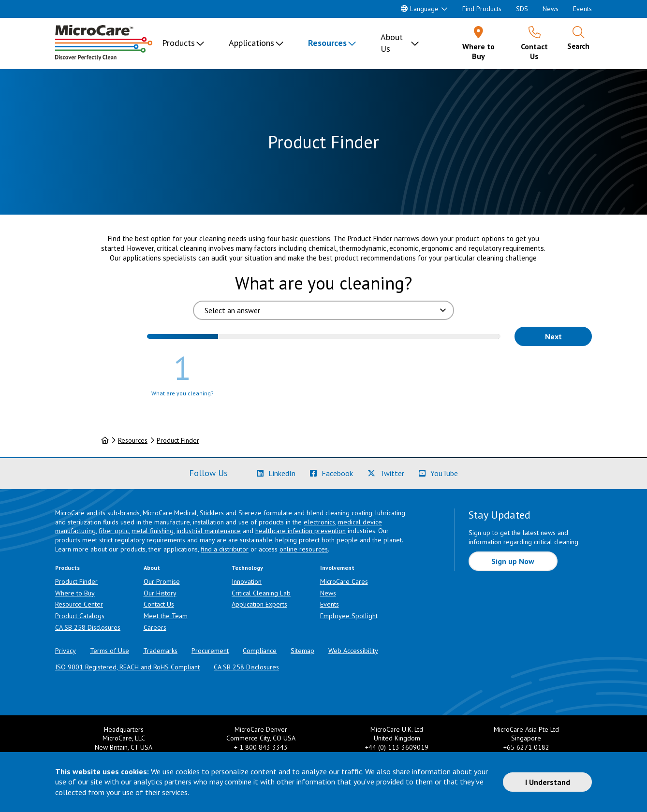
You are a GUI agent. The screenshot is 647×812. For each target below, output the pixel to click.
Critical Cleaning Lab (261, 593)
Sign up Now (513, 561)
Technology (247, 568)
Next (553, 336)
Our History (160, 593)
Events (582, 9)
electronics (319, 522)
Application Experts (259, 604)
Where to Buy (75, 593)
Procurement (210, 651)
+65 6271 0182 (526, 747)
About (152, 568)
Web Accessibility (353, 651)
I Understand (548, 782)
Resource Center (79, 604)
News (551, 9)
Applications (251, 43)
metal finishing (153, 531)
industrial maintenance (209, 531)
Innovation (247, 581)
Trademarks (160, 651)
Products (178, 43)
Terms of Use (110, 651)
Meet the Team (166, 616)
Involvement (337, 568)
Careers (155, 627)
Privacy (66, 651)
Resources (327, 43)
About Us (392, 43)
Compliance (260, 651)
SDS (522, 9)
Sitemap (302, 651)
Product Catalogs (80, 616)
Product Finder (178, 440)
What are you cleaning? (323, 283)
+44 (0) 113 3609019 (397, 747)
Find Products (482, 9)
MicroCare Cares (344, 581)
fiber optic (114, 531)
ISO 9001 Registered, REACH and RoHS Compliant (127, 667)
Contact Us (159, 604)
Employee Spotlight (349, 616)
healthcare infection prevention (301, 531)
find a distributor (225, 549)
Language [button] (420, 9)
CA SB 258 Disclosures (88, 627)
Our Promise (162, 581)
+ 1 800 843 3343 (261, 747)
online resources (304, 549)
